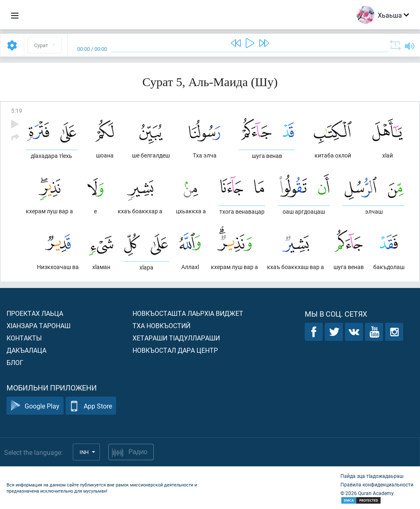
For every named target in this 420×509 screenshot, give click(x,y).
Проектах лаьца (35, 313)
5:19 (17, 111)
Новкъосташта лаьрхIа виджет (188, 313)
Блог (15, 362)
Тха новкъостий (161, 325)
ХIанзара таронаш (39, 325)
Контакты (24, 338)
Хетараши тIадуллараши (176, 338)
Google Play (35, 406)
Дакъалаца (26, 350)
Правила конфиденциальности (377, 484)
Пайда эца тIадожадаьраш (372, 476)
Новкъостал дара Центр (175, 350)
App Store (91, 406)
